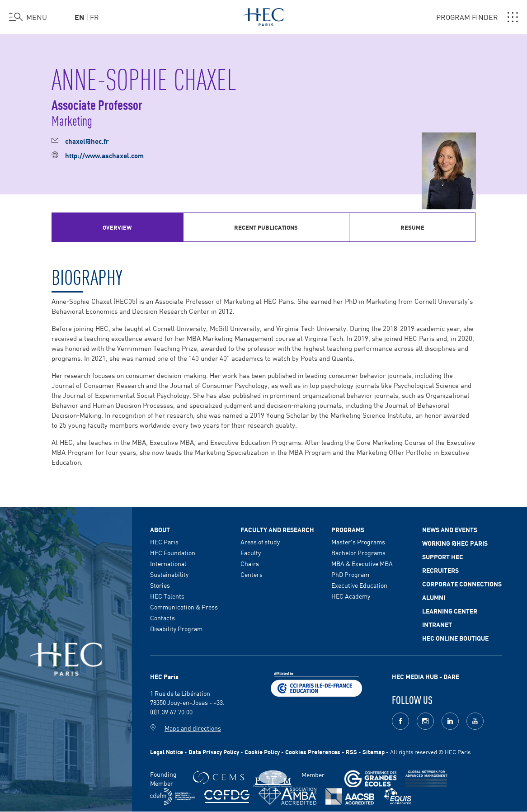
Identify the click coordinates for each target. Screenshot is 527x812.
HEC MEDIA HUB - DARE (426, 676)
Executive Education (359, 585)
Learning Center (450, 611)
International (168, 563)
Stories (160, 585)
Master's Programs (358, 542)
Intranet (437, 624)
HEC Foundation (173, 552)
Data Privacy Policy (214, 752)
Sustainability (169, 574)
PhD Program (350, 574)
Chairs (250, 563)
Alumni (434, 597)
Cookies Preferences (313, 752)
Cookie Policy (262, 752)
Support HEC (443, 557)
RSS (351, 752)
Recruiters (440, 570)
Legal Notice (167, 752)
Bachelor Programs (358, 552)
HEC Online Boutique (455, 638)
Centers (252, 574)
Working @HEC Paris (455, 543)
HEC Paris (164, 542)
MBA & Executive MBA (362, 563)
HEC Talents (167, 596)
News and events (450, 529)
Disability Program (176, 628)
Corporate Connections (462, 584)
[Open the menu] (28, 17)
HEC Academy (351, 596)
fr (94, 17)
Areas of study (260, 542)
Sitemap (374, 752)
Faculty (251, 552)
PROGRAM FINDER (477, 17)
